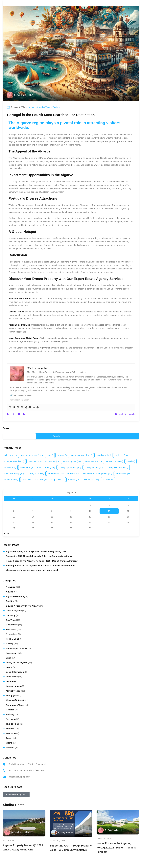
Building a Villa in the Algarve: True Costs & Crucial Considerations (40, 566)
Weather (10, 747)
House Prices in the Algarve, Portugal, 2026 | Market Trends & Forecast (42, 561)
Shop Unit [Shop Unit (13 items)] (57, 480)
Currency (11, 615)
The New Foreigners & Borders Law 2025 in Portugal (32, 570)
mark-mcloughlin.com (20, 400)
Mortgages (11, 696)
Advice (9, 592)
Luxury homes (13, 686)
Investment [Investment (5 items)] (27, 467)
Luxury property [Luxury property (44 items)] (14, 473)
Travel (9, 738)
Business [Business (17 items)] (121, 455)
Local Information (15, 672)
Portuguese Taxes (15, 705)
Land (9, 658)
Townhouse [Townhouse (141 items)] (91, 480)
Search (7, 428)
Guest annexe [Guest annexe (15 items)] (94, 461)
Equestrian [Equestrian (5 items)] (52, 461)
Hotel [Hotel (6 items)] (131, 461)
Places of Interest (15, 700)
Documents (12, 625)
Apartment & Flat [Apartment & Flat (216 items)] (32, 455)
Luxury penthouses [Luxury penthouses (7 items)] (117, 467)
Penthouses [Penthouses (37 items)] (56, 473)
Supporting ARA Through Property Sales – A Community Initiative (39, 556)
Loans (9, 667)
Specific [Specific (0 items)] (73, 480)
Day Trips (11, 620)
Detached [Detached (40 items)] (35, 461)
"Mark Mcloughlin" (25, 95)
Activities (11, 587)
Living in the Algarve (17, 662)
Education (11, 629)
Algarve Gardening (15, 596)
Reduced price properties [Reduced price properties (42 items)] (98, 473)
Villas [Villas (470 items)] (108, 480)
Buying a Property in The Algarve (23, 606)
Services (10, 719)
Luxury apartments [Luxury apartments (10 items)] (70, 467)
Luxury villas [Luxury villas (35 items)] (36, 473)
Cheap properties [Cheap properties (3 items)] (14, 461)
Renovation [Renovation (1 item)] (123, 473)
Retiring (10, 714)
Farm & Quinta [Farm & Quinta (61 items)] (72, 461)
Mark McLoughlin (127, 414)
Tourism (56, 107)
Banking (10, 601)
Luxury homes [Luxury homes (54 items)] (94, 467)
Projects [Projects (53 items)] (73, 473)
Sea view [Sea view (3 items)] (41, 480)
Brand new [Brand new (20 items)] (103, 455)
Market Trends (45, 107)
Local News (12, 677)
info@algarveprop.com (19, 777)
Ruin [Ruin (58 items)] (26, 480)
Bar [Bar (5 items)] (50, 455)
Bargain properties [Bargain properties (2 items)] (82, 455)
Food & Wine (12, 639)
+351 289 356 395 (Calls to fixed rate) (26, 770)
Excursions (12, 634)
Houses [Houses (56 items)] (10, 467)
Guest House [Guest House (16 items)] (115, 461)
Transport (11, 733)
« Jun (7, 533)
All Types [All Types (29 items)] (11, 455)
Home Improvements (16, 648)
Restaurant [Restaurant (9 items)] (11, 480)
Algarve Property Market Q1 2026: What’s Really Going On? (36, 551)
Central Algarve (14, 611)
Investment (33, 107)
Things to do (13, 724)
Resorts (10, 710)
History (10, 644)
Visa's (9, 743)
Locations (11, 681)
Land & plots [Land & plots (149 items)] (46, 467)
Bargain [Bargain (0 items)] (62, 455)
